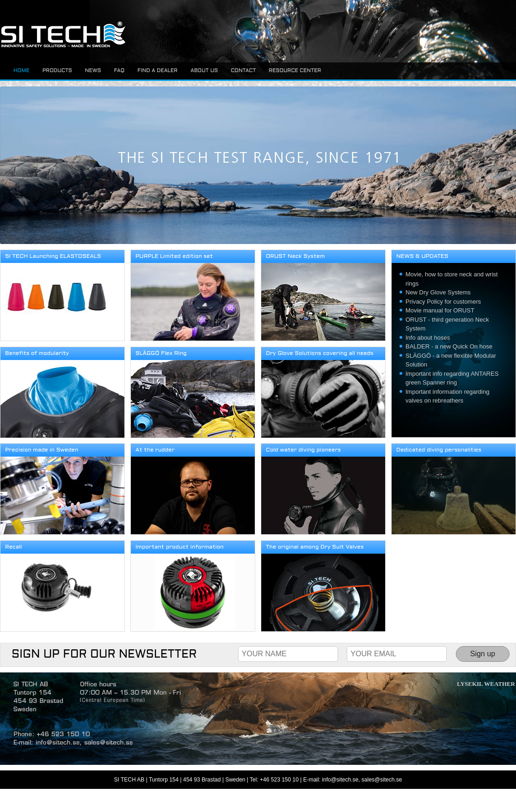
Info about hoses (428, 338)
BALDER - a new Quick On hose (449, 346)
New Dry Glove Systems (438, 292)
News (93, 71)
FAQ (119, 71)
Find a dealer (157, 71)
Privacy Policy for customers (443, 302)
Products (57, 71)
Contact (243, 71)
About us (204, 71)
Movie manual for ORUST (440, 310)
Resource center (295, 71)
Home (21, 71)
